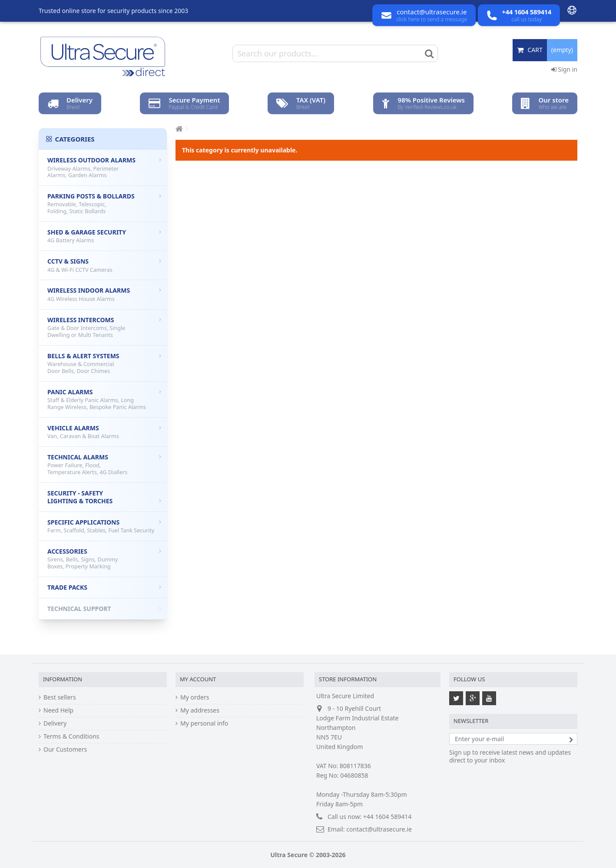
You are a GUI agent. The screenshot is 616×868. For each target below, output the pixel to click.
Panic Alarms (104, 399)
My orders (195, 697)
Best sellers (60, 697)
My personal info (204, 723)
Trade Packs (104, 587)
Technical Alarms (104, 464)
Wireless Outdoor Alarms (104, 167)
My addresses (200, 710)
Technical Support (104, 609)
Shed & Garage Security (104, 236)
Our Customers (65, 749)
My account (198, 679)
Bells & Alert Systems (104, 363)
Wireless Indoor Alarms (104, 294)
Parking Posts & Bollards (104, 203)
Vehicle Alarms (104, 432)
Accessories (104, 559)
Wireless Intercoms (104, 327)
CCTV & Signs (104, 265)
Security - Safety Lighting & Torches (104, 497)
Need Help (58, 710)
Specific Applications (104, 526)
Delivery (55, 723)
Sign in (564, 69)
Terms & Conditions (71, 736)
